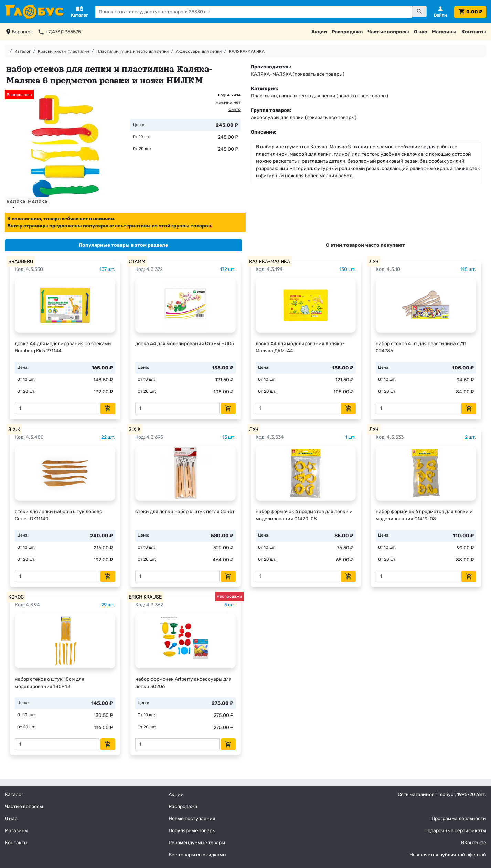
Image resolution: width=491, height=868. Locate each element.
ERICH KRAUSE (145, 597)
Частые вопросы (388, 32)
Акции (319, 32)
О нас (420, 32)
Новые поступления (192, 819)
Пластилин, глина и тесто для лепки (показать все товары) (319, 96)
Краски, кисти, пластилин (63, 51)
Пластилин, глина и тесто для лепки (132, 51)
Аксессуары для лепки (199, 51)
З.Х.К (14, 429)
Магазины (444, 32)
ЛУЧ (374, 261)
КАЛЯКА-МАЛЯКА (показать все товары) (298, 74)
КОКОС (16, 597)
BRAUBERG (21, 261)
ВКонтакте (474, 843)
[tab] (123, 245)
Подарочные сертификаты (455, 831)
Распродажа (347, 32)
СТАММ (137, 261)
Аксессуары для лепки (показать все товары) (304, 118)
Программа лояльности (459, 819)
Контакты (474, 32)
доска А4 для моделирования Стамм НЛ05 (185, 344)
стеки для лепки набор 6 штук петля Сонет (185, 512)
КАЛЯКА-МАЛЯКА (247, 51)
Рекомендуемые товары (197, 843)
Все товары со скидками (197, 855)
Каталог (23, 51)
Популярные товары (192, 831)
